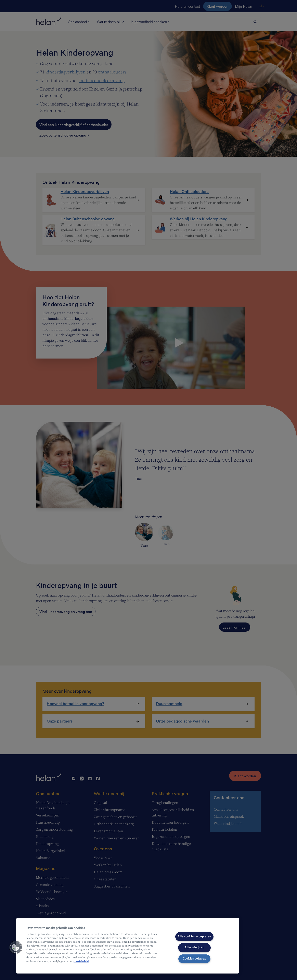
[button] (16, 947)
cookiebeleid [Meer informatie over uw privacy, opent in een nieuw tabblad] (81, 961)
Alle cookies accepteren (194, 937)
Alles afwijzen (194, 948)
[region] (128, 946)
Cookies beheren (195, 959)
